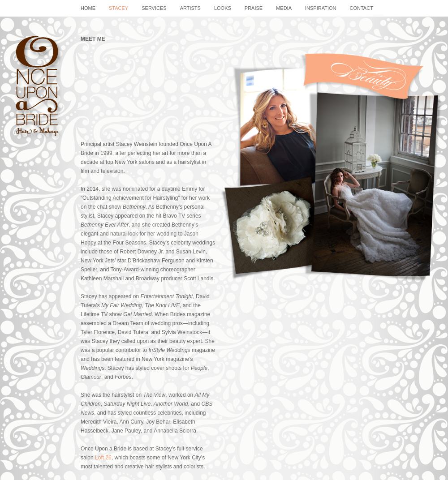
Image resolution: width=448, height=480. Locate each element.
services (154, 8)
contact (362, 8)
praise (254, 8)
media (284, 8)
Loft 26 (103, 458)
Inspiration (321, 8)
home (88, 8)
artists (190, 8)
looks (223, 8)
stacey (118, 8)
